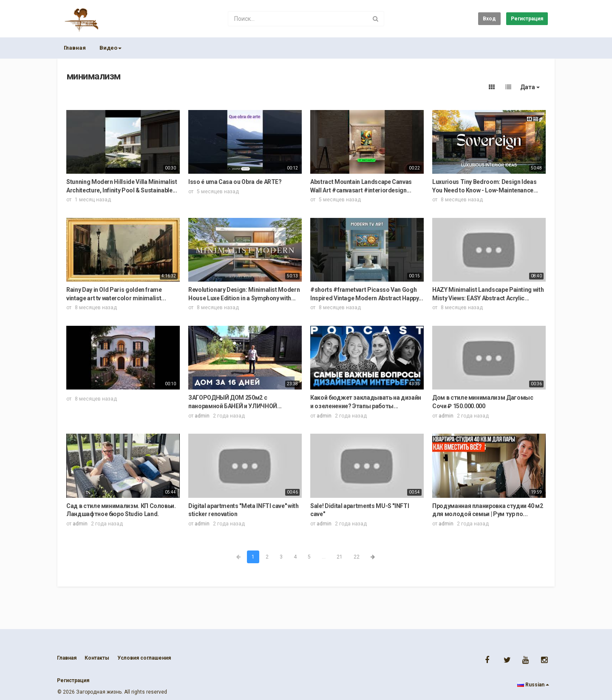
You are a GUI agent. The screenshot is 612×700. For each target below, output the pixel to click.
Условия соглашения (144, 658)
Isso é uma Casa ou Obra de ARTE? (235, 182)
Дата (530, 87)
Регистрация (527, 19)
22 (357, 557)
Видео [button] (110, 48)
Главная (75, 48)
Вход (489, 19)
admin (202, 416)
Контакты (97, 658)
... (324, 557)
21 (340, 557)
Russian (533, 685)
